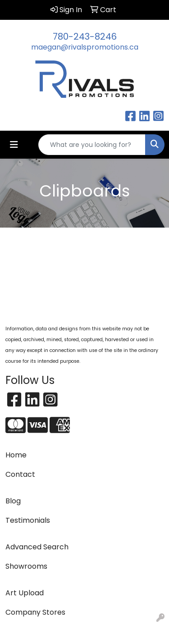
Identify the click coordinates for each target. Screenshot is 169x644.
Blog (13, 501)
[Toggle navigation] (14, 145)
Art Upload (25, 593)
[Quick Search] (92, 145)
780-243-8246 (85, 37)
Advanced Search (37, 547)
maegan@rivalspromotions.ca (85, 47)
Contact (20, 474)
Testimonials (28, 520)
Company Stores (35, 612)
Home (16, 455)
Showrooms (26, 566)
